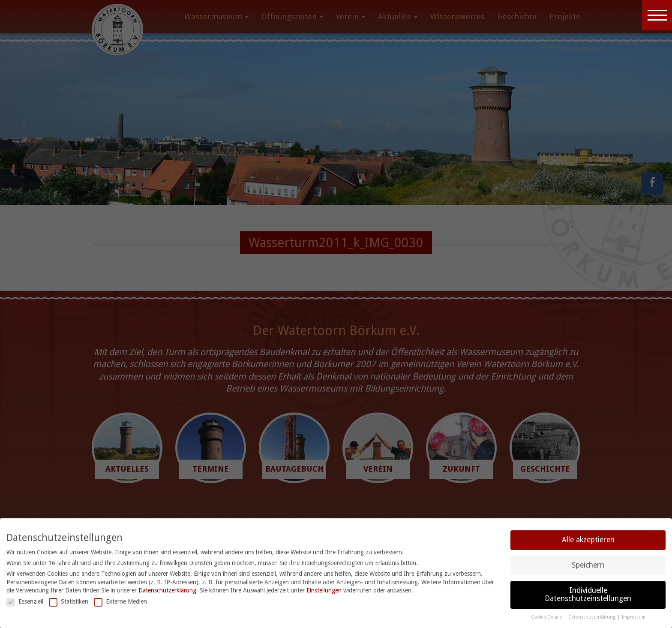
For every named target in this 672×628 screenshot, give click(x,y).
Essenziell (25, 601)
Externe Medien (120, 601)
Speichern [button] (588, 565)
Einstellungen (324, 590)
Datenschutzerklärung (167, 590)
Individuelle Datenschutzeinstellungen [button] (588, 595)
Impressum (634, 617)
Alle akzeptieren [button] (588, 540)
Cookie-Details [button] (547, 617)
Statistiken (69, 601)
